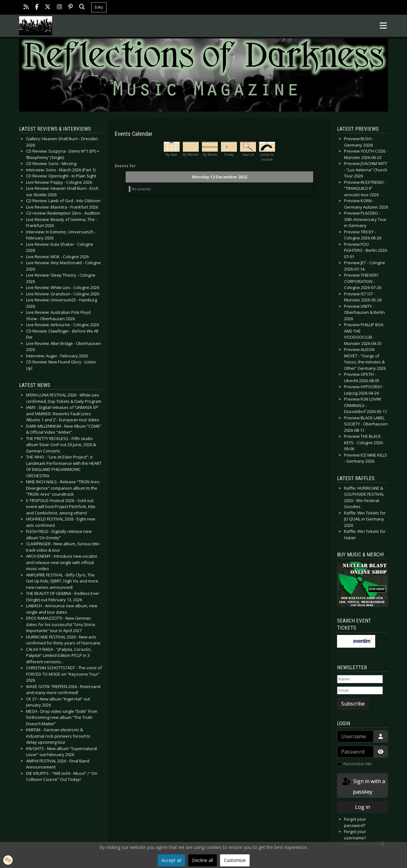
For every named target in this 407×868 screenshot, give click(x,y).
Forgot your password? (355, 822)
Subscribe (353, 704)
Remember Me (358, 764)
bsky (99, 7)
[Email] (360, 691)
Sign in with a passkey (363, 786)
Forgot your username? (355, 835)
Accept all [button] (171, 860)
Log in (363, 807)
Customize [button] (235, 860)
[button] (8, 860)
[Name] (360, 679)
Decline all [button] (203, 860)
